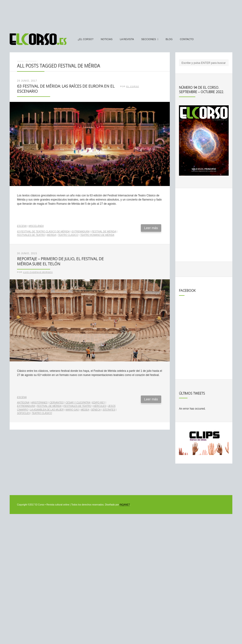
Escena (22, 226)
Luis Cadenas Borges (38, 272)
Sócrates (109, 410)
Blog (169, 39)
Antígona (23, 403)
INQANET (125, 505)
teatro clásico (68, 235)
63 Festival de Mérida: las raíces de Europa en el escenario (66, 89)
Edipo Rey (99, 403)
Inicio (20, 61)
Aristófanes (39, 403)
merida (52, 235)
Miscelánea (36, 226)
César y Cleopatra (78, 403)
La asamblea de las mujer (47, 410)
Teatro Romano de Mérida (97, 235)
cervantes (57, 403)
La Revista (127, 39)
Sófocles (23, 413)
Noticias (107, 39)
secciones (149, 39)
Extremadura (81, 232)
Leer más (151, 228)
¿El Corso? (86, 39)
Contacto (187, 39)
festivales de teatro (31, 235)
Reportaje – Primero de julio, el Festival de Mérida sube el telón (60, 261)
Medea (85, 410)
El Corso (133, 86)
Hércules (99, 406)
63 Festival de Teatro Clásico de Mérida (43, 232)
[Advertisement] (121, 15)
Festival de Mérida (104, 232)
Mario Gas (72, 410)
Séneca (96, 410)
